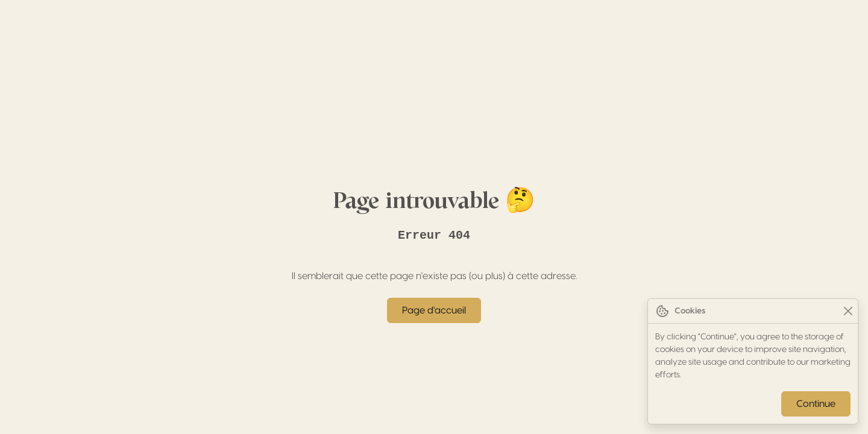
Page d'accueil (434, 310)
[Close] (848, 311)
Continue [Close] (816, 404)
